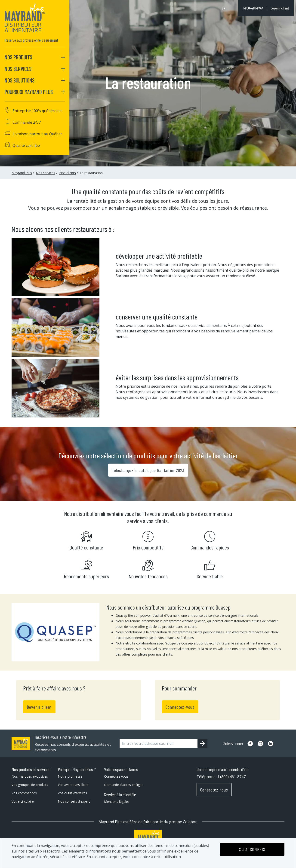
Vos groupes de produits (30, 785)
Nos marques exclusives (30, 776)
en (224, 8)
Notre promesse (70, 776)
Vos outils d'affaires (72, 793)
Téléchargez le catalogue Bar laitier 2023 (148, 470)
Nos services (45, 173)
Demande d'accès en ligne (124, 785)
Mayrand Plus (22, 173)
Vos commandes (24, 793)
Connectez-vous (180, 707)
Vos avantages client (73, 785)
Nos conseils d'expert (74, 801)
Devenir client (280, 8)
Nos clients (68, 173)
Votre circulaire (23, 801)
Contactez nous (214, 790)
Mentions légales (117, 802)
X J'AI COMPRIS (252, 849)
